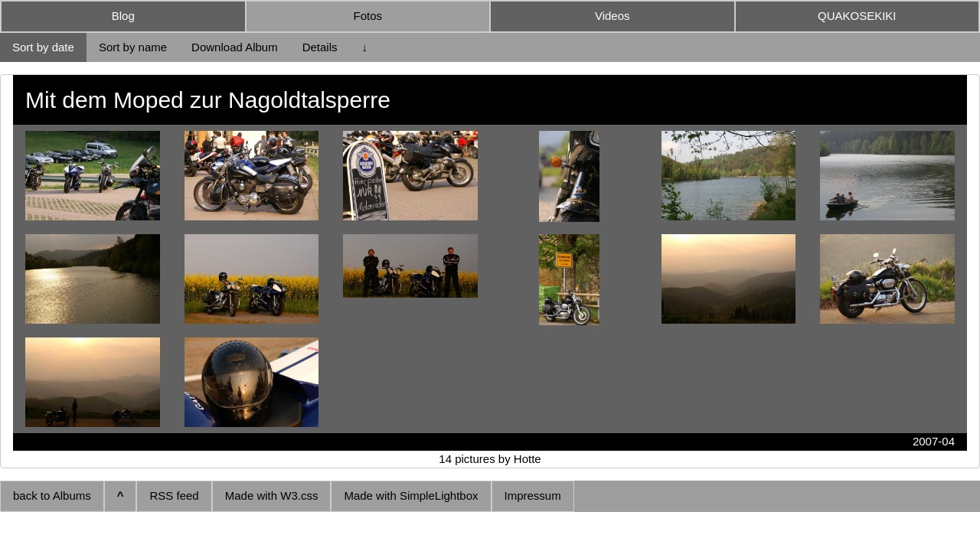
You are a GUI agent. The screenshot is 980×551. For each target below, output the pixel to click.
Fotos (367, 16)
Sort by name (133, 47)
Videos (612, 16)
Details (320, 47)
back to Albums (52, 496)
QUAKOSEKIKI (857, 16)
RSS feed (174, 496)
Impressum (533, 496)
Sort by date (43, 47)
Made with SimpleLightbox (411, 496)
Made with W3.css (272, 496)
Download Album (235, 47)
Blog (123, 16)
